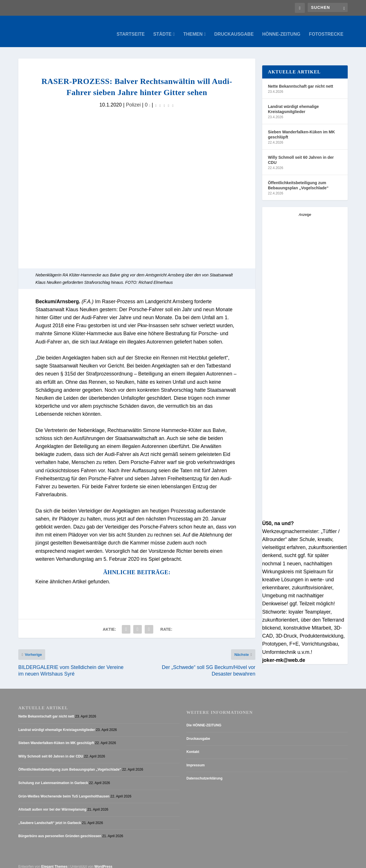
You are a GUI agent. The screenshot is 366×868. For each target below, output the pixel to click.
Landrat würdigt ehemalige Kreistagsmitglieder (293, 103)
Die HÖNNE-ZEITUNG (204, 720)
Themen (193, 29)
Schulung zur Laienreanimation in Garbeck (53, 777)
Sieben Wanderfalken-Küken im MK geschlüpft (301, 129)
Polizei (133, 99)
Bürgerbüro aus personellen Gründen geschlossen (60, 831)
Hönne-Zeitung (281, 29)
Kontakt (193, 746)
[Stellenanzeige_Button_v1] (305, 296)
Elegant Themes (54, 861)
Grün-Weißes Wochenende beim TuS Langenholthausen (64, 791)
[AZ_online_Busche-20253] (305, 510)
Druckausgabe (234, 29)
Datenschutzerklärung (204, 773)
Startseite (131, 29)
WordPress (103, 861)
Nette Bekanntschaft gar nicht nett (301, 81)
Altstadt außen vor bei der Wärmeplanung (52, 804)
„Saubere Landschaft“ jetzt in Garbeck (50, 817)
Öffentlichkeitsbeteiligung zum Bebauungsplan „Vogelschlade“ (298, 180)
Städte (162, 29)
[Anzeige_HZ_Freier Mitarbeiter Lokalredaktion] (305, 421)
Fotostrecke (326, 29)
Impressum (196, 759)
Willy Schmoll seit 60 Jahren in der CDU (301, 154)
